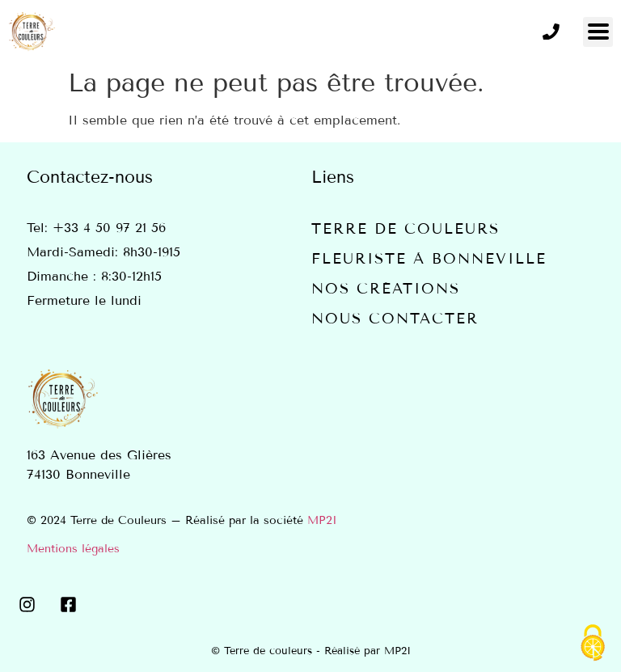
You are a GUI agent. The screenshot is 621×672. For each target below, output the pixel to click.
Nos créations (386, 289)
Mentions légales (73, 549)
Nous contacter (395, 319)
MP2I (322, 520)
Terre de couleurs (406, 229)
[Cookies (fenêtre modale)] (593, 644)
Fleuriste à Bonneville (429, 259)
